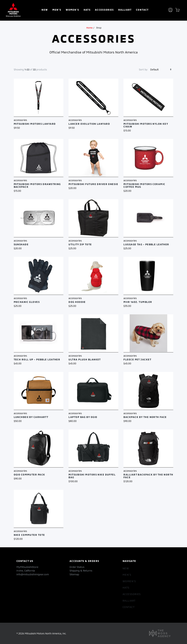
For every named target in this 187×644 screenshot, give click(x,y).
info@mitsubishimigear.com (33, 574)
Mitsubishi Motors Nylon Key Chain (146, 125)
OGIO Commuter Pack (29, 475)
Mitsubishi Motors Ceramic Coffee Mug (144, 185)
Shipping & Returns (81, 571)
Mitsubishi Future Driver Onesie (93, 184)
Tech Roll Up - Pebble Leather (37, 359)
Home (89, 28)
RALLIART (125, 10)
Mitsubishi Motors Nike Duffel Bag (92, 476)
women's (72, 10)
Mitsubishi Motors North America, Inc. (46, 633)
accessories (104, 10)
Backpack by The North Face (145, 417)
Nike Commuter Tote (29, 535)
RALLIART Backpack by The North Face (148, 476)
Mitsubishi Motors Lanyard (35, 124)
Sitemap (74, 574)
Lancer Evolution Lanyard (89, 124)
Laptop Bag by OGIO (83, 417)
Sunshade (21, 244)
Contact (142, 10)
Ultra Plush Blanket (85, 359)
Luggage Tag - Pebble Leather (146, 244)
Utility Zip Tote (80, 244)
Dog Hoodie (77, 302)
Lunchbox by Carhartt (31, 417)
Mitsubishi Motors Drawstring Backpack (37, 185)
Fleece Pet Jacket (137, 359)
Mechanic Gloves (27, 302)
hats (87, 10)
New (45, 10)
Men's (57, 10)
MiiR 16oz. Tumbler (138, 302)
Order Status (77, 567)
